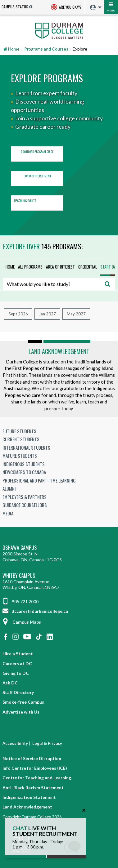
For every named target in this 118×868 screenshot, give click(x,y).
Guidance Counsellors (25, 505)
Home (10, 267)
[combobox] (59, 284)
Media (8, 513)
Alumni (9, 488)
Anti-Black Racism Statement (33, 788)
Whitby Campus (19, 576)
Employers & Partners (25, 497)
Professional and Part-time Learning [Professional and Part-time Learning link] (39, 480)
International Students (26, 447)
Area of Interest (60, 267)
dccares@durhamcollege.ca (35, 611)
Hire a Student (18, 654)
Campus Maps (22, 622)
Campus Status (15, 7)
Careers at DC (17, 663)
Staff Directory (18, 692)
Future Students (19, 431)
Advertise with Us (21, 712)
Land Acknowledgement (59, 351)
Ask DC (10, 683)
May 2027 (76, 314)
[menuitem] (94, 8)
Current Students (21, 439)
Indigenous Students (24, 464)
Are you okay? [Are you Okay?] (66, 8)
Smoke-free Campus (23, 702)
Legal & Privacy (47, 743)
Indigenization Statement (29, 797)
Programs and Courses (46, 49)
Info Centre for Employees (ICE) (35, 768)
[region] (59, 145)
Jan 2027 (47, 314)
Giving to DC (16, 673)
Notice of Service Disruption (32, 758)
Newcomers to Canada (24, 472)
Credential (88, 267)
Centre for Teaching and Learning (37, 778)
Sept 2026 (18, 314)
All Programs (30, 267)
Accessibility (15, 743)
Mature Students (20, 456)
